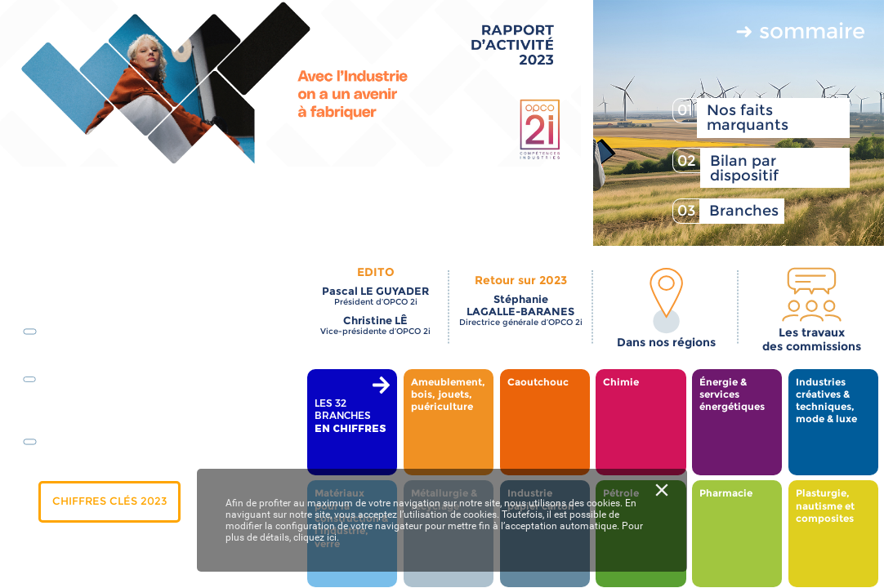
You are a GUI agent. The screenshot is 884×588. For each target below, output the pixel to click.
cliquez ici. (316, 537)
